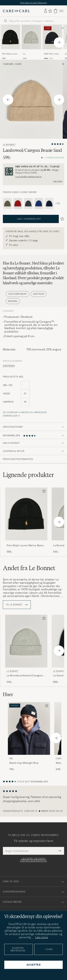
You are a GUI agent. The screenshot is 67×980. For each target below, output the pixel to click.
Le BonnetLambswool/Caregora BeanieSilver (32, 54)
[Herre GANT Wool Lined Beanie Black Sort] (52, 37)
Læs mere (58, 181)
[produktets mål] (33, 396)
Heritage (39, 294)
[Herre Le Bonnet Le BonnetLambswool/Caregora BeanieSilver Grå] (26, 641)
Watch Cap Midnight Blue (24, 763)
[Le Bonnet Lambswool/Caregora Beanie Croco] (7, 203)
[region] (33, 801)
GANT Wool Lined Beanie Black (51, 54)
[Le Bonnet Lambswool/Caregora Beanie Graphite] (28, 203)
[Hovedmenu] (61, 11)
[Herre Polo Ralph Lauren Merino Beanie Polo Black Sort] (10, 37)
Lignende (28, 475)
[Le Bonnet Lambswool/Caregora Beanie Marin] (39, 203)
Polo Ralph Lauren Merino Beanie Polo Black (10, 54)
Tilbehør (8, 64)
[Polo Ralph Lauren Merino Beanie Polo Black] (10, 52)
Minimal (13, 301)
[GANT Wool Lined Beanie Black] (52, 52)
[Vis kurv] (56, 11)
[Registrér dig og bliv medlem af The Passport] (33, 171)
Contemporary (18, 294)
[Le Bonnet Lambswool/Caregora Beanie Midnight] (49, 203)
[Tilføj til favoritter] (43, 492)
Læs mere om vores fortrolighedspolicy (34, 860)
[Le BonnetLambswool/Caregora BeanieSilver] (31, 52)
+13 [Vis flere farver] (57, 203)
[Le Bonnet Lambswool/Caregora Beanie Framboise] (18, 203)
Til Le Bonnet (17, 605)
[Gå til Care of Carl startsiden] (16, 11)
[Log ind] (46, 11)
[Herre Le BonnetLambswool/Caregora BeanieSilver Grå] (31, 37)
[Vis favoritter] (50, 11)
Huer (18, 64)
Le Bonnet (9, 145)
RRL (11, 758)
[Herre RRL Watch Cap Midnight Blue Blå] (29, 729)
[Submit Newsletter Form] (60, 851)
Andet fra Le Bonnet (29, 568)
